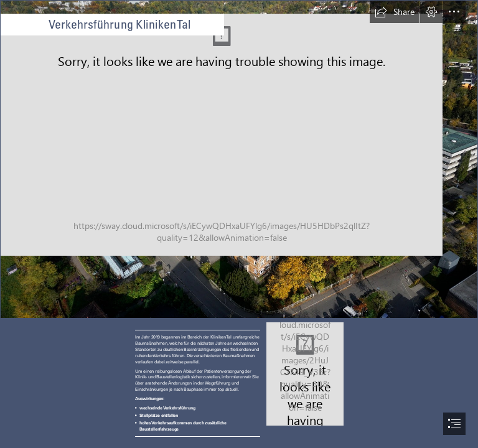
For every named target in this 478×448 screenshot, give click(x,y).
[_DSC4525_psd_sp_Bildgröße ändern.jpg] (239, 159)
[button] (395, 12)
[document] (239, 224)
